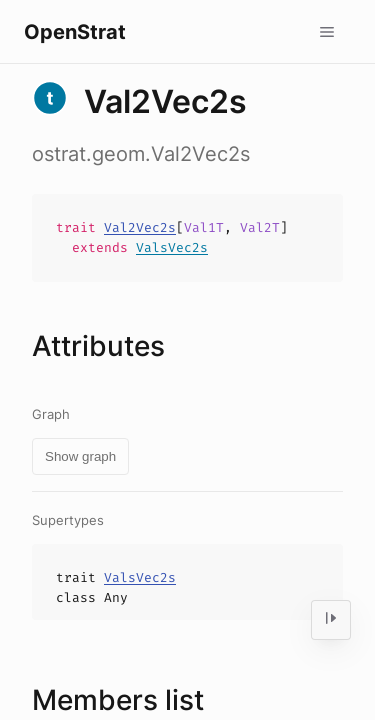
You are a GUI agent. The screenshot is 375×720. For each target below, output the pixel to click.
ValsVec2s (172, 247)
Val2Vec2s (140, 227)
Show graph (80, 456)
